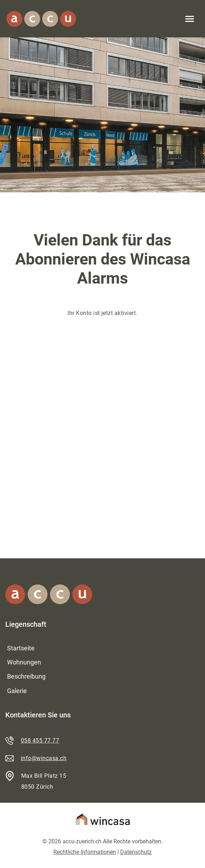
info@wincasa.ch (44, 758)
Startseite (21, 648)
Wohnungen (24, 662)
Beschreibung (26, 676)
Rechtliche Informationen (85, 852)
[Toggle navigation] (189, 19)
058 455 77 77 (40, 740)
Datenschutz (136, 852)
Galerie (17, 691)
